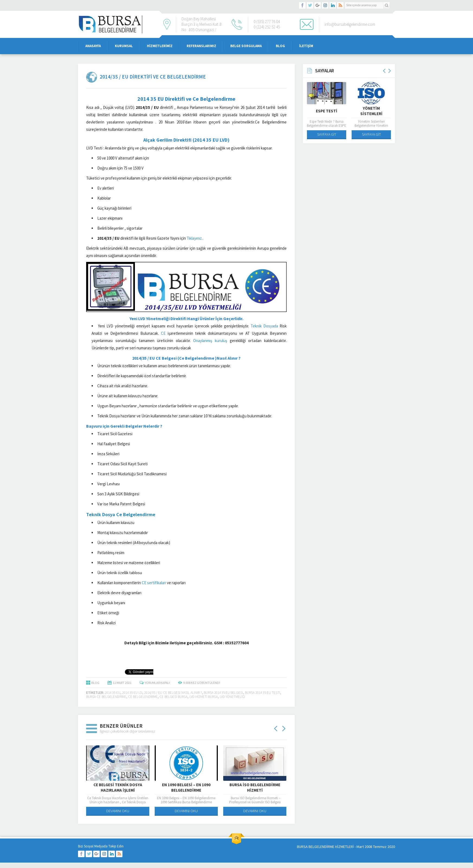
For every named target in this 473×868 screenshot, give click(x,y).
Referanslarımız (201, 46)
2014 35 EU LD (132, 693)
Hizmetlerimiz (160, 46)
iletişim (306, 46)
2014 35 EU (113, 693)
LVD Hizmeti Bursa (204, 697)
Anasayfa (93, 46)
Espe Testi (327, 111)
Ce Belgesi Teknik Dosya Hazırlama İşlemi (118, 787)
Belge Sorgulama (246, 46)
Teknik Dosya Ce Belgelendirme (121, 514)
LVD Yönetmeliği (232, 697)
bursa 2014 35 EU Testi (263, 693)
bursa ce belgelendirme (106, 697)
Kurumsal (124, 46)
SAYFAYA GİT (327, 134)
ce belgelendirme (143, 697)
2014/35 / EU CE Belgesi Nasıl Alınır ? (173, 693)
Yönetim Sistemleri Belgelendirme (371, 114)
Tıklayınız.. (195, 238)
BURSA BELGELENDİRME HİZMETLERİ (325, 847)
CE (163, 333)
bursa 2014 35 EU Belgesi (223, 693)
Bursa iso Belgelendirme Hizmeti (255, 787)
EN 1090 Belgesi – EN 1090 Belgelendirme (186, 787)
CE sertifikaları (154, 583)
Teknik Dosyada (264, 326)
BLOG (95, 683)
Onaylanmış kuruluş (210, 341)
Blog (280, 46)
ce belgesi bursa (174, 697)
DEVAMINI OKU (118, 811)
